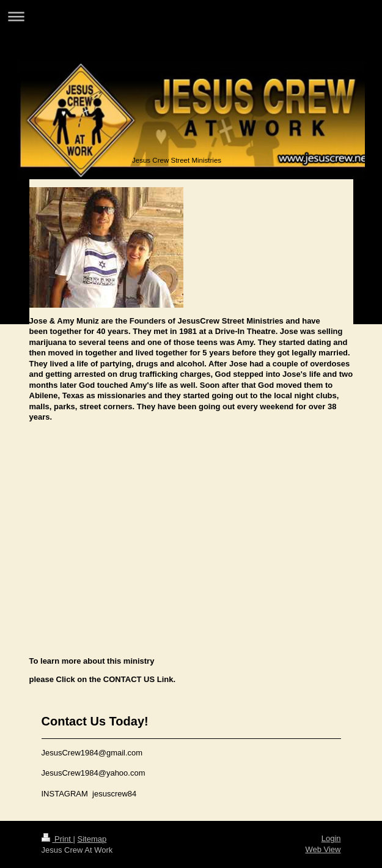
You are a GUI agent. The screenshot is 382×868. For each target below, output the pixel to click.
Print (57, 839)
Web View (323, 849)
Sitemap (92, 839)
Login (331, 838)
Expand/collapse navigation (191, 16)
